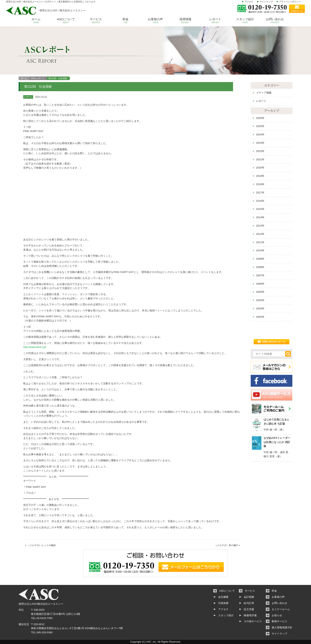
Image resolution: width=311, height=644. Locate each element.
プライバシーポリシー (290, 2)
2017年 (260, 193)
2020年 (260, 168)
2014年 (260, 217)
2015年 (260, 209)
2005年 (260, 292)
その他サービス (253, 621)
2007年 (260, 275)
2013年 (260, 226)
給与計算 (249, 603)
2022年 (260, 151)
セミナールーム (281, 609)
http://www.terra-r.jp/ (35, 347)
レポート (215, 21)
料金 (126, 21)
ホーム (36, 21)
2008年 (260, 267)
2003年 (260, 309)
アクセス (249, 2)
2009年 (260, 259)
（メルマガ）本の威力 (226, 545)
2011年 (260, 242)
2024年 (260, 134)
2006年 (260, 284)
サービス (96, 21)
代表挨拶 (223, 603)
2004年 (260, 300)
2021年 (260, 159)
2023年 (260, 143)
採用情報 (185, 21)
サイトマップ (266, 2)
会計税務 (249, 597)
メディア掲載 (264, 93)
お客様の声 (156, 21)
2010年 (260, 250)
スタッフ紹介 (245, 21)
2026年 (260, 118)
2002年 (260, 317)
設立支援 (249, 609)
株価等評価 (250, 615)
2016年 (260, 201)
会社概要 (223, 597)
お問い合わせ (275, 21)
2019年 (260, 176)
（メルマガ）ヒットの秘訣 (41, 545)
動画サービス (279, 621)
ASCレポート (38, 78)
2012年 (260, 234)
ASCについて (66, 21)
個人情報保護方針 (282, 627)
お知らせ (277, 615)
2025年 (260, 126)
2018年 (260, 184)
